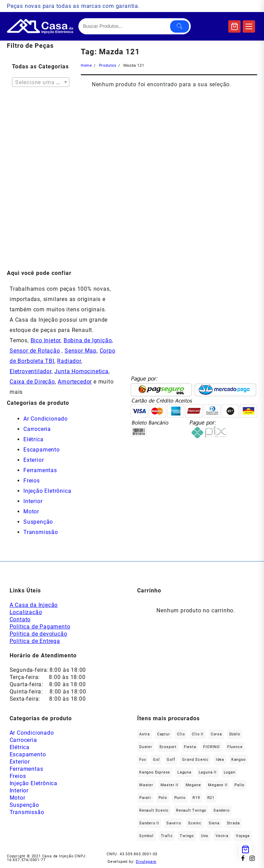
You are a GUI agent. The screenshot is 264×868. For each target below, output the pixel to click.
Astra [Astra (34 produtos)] (145, 734)
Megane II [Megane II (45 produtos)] (218, 785)
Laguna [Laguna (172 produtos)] (184, 772)
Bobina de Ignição (88, 340)
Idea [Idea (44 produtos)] (220, 760)
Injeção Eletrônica (47, 491)
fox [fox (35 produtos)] (142, 760)
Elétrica (33, 439)
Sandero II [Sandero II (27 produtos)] (149, 823)
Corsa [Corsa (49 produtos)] (216, 734)
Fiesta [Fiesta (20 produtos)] (190, 747)
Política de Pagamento (40, 627)
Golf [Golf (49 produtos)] (171, 760)
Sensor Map (81, 351)
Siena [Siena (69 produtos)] (214, 823)
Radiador (69, 361)
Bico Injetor (46, 340)
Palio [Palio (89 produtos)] (239, 785)
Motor (31, 511)
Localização (26, 612)
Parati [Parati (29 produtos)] (145, 798)
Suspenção (38, 522)
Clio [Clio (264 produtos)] (181, 734)
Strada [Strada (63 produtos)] (233, 823)
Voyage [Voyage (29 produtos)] (243, 836)
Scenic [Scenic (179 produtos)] (195, 823)
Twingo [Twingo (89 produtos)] (187, 836)
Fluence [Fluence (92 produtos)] (235, 747)
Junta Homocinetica (81, 371)
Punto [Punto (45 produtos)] (180, 798)
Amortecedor (75, 382)
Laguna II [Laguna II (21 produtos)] (208, 772)
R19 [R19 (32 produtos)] (196, 798)
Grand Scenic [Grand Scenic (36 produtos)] (195, 760)
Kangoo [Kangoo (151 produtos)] (239, 760)
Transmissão (41, 532)
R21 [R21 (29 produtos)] (211, 798)
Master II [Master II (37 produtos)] (169, 785)
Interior (33, 501)
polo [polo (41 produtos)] (163, 798)
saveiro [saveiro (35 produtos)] (174, 823)
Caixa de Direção (32, 382)
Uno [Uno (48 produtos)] (205, 836)
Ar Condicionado (46, 419)
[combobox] (41, 82)
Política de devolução (38, 634)
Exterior (34, 460)
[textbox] (41, 85)
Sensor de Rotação (35, 351)
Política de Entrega (35, 641)
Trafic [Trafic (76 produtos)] (167, 836)
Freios (32, 481)
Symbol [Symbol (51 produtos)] (146, 836)
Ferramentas (40, 470)
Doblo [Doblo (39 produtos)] (235, 734)
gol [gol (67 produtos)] (156, 760)
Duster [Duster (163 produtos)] (146, 747)
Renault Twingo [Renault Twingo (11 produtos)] (191, 810)
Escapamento (42, 450)
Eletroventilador (31, 371)
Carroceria (37, 429)
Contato (20, 619)
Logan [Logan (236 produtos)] (230, 772)
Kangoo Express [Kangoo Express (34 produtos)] (155, 772)
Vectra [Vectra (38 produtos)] (222, 836)
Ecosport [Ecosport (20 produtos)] (168, 747)
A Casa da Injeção (34, 605)
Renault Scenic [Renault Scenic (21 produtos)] (154, 810)
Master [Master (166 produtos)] (146, 785)
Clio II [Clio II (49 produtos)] (198, 734)
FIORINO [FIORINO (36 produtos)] (212, 747)
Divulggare (146, 862)
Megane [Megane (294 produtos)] (193, 785)
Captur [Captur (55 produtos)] (164, 734)
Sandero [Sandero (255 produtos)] (222, 810)
